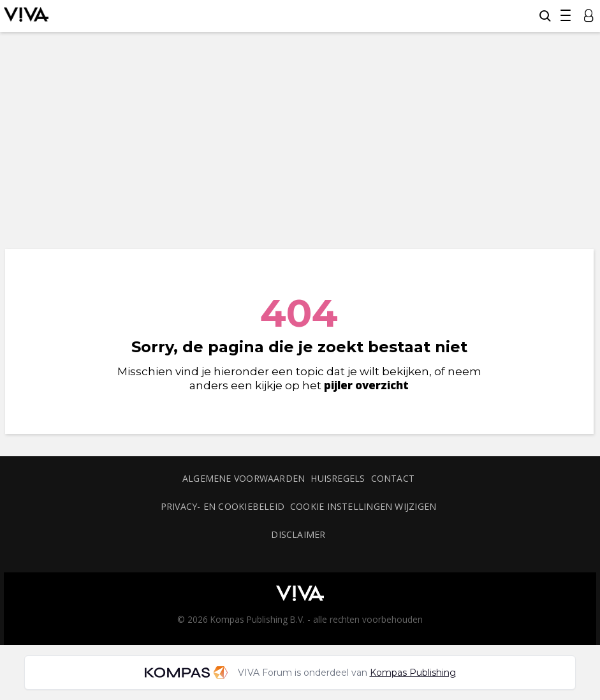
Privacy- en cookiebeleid (223, 506)
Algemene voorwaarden (244, 478)
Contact (393, 478)
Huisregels (338, 478)
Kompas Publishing (413, 673)
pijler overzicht (366, 385)
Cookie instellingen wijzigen (363, 506)
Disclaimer (298, 534)
